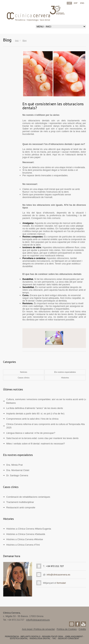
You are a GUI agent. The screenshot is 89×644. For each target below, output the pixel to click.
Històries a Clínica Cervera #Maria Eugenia (29, 529)
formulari (61, 583)
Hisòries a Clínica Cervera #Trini (23, 545)
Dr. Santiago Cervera (17, 475)
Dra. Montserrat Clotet (18, 470)
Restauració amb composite (21, 507)
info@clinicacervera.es (58, 575)
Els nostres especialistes (65, 372)
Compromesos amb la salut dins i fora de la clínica (32, 419)
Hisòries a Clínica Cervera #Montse (25, 539)
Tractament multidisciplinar (20, 502)
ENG (82, 3)
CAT (69, 3)
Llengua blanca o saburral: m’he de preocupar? (31, 433)
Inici (17, 40)
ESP (76, 3)
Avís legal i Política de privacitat (38, 629)
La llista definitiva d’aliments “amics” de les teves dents (35, 408)
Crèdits (82, 629)
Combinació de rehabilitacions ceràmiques (28, 497)
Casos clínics (24, 378)
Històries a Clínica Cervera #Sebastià (26, 534)
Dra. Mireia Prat (14, 465)
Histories (65, 378)
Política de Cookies (67, 629)
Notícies (24, 372)
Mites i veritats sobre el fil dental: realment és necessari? (36, 444)
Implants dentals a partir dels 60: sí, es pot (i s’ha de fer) (35, 414)
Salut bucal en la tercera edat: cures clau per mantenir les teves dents (42, 438)
